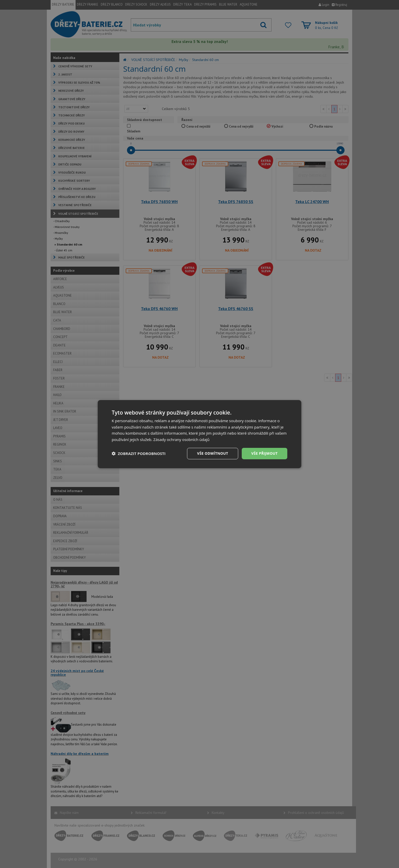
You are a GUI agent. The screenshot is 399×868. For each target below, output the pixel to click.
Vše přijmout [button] (265, 453)
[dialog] (199, 434)
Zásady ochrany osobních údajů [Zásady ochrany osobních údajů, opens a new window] (182, 439)
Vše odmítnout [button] (212, 453)
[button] (139, 453)
